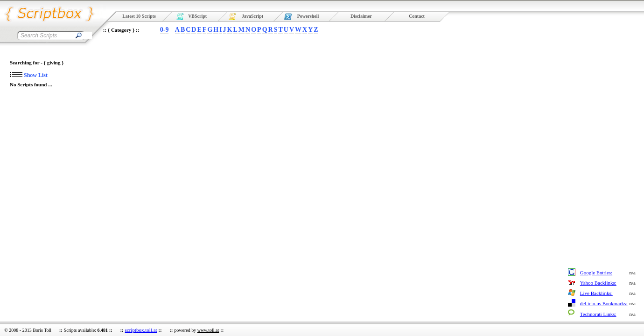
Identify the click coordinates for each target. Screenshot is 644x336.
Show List (29, 75)
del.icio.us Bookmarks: (604, 303)
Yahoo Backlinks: (598, 283)
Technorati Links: (598, 314)
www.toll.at (208, 330)
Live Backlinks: (596, 293)
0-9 (164, 30)
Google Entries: (596, 273)
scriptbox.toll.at (141, 330)
